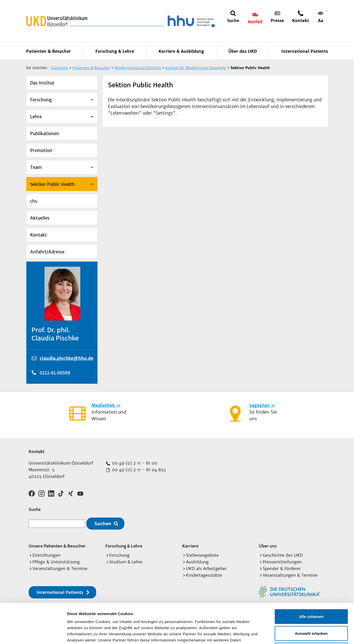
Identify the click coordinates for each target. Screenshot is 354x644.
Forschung (41, 100)
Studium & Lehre (126, 562)
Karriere (190, 546)
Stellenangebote (202, 555)
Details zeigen (272, 634)
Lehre (36, 117)
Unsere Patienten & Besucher (57, 546)
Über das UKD (243, 51)
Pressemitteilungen (282, 562)
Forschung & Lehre (115, 51)
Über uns (268, 546)
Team (36, 167)
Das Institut (42, 83)
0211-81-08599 (55, 373)
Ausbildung (197, 562)
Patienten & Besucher (48, 51)
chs (34, 201)
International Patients (305, 51)
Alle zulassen (311, 577)
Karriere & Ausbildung (181, 51)
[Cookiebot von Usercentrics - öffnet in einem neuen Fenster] (33, 634)
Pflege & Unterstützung (56, 562)
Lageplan (259, 405)
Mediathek (103, 405)
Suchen (103, 524)
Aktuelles (40, 218)
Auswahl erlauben (311, 594)
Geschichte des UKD (283, 555)
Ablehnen (311, 610)
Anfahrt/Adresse (47, 252)
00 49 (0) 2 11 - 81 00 (134, 463)
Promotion (41, 151)
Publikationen (45, 134)
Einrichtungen (46, 555)
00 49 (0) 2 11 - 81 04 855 (138, 470)
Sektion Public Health (52, 184)
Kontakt (38, 235)
